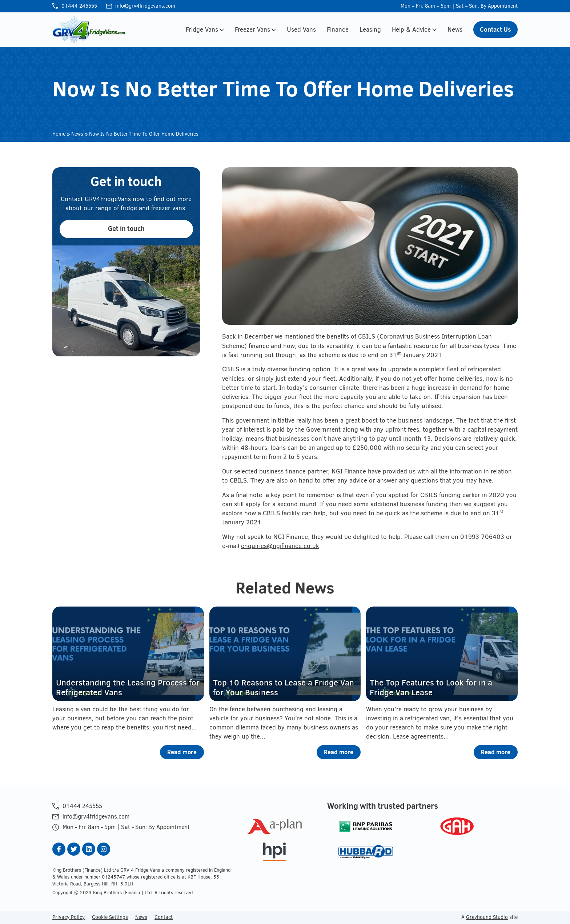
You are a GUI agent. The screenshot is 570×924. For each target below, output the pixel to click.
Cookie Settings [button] (110, 917)
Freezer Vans (255, 29)
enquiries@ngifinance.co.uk (280, 546)
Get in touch (126, 229)
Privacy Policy (69, 917)
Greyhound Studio (487, 917)
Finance (338, 29)
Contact (164, 917)
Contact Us (495, 29)
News (455, 29)
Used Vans (301, 29)
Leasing (370, 29)
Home (59, 134)
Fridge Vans (205, 29)
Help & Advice (414, 29)
